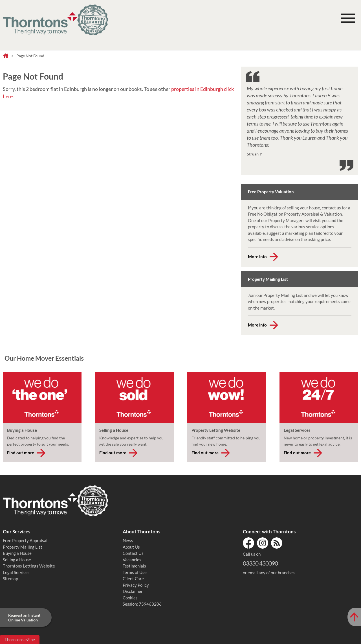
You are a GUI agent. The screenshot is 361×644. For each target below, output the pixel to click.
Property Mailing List (23, 547)
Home (6, 56)
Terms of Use (135, 572)
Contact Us (133, 553)
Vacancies (132, 560)
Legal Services (16, 572)
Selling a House (17, 560)
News (128, 540)
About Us (131, 547)
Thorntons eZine (20, 639)
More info (257, 257)
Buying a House (17, 553)
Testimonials (134, 566)
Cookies (130, 598)
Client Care (133, 579)
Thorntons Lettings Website (29, 566)
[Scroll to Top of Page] (354, 617)
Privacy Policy (136, 585)
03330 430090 (260, 563)
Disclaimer (133, 591)
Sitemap (10, 579)
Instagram (263, 543)
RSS (277, 543)
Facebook (248, 543)
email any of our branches (271, 573)
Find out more (21, 453)
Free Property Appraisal (25, 540)
